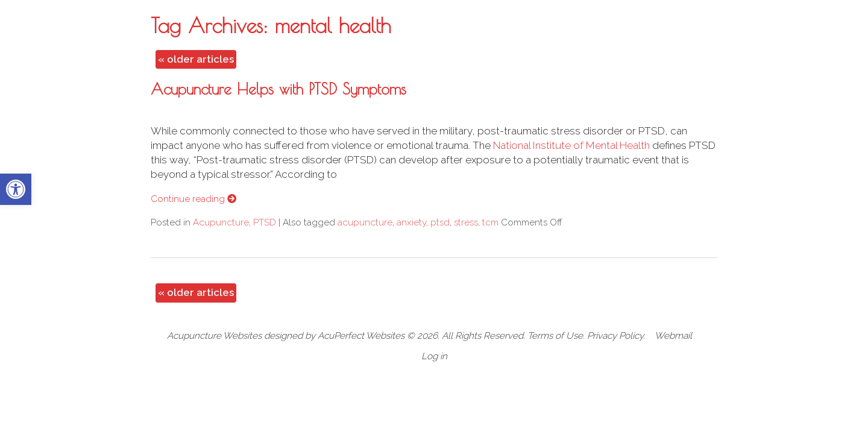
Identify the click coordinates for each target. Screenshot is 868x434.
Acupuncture (221, 222)
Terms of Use (555, 336)
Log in (434, 356)
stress (466, 222)
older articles (196, 59)
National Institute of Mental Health (571, 145)
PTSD (265, 222)
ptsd (440, 222)
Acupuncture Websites (214, 336)
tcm (490, 222)
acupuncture (365, 222)
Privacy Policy (615, 336)
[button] (16, 189)
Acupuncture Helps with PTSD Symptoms (278, 89)
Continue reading (193, 199)
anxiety (411, 222)
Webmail (673, 336)
